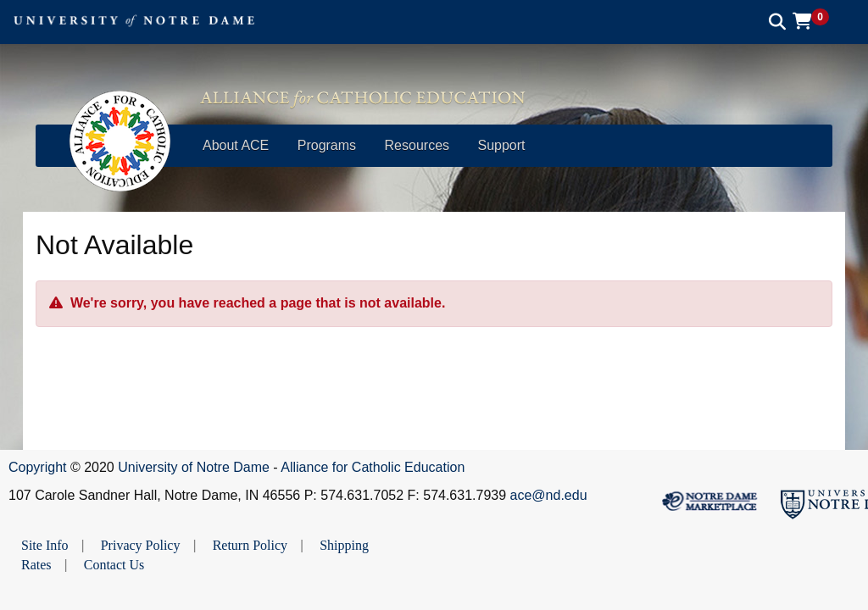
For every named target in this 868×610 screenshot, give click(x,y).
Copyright (37, 467)
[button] (817, 21)
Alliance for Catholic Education (373, 467)
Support (501, 145)
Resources (417, 145)
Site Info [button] (45, 545)
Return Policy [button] (250, 545)
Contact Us (114, 565)
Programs (327, 145)
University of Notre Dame (194, 467)
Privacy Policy (141, 545)
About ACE (236, 145)
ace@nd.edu (549, 495)
